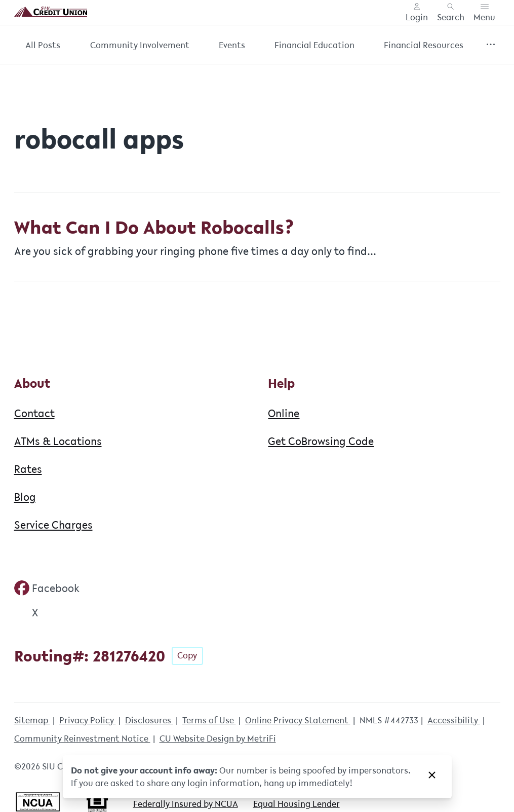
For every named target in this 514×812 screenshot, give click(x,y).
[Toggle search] (451, 13)
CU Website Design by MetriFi (218, 738)
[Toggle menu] (484, 13)
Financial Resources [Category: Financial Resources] (424, 45)
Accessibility (454, 720)
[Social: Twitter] (26, 612)
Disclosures (149, 720)
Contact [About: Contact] (34, 413)
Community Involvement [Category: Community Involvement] (140, 45)
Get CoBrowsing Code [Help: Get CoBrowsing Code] (321, 441)
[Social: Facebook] (47, 588)
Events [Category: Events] (232, 45)
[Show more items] (491, 45)
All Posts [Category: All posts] (43, 45)
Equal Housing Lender (296, 804)
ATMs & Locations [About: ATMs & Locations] (58, 441)
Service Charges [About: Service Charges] (53, 525)
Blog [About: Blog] (25, 497)
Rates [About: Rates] (28, 469)
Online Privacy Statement (298, 720)
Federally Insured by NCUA (186, 804)
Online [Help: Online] (284, 413)
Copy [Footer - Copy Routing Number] (187, 655)
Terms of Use (209, 720)
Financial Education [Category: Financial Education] (314, 45)
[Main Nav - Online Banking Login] (417, 13)
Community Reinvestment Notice (82, 738)
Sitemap (32, 720)
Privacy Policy (88, 720)
